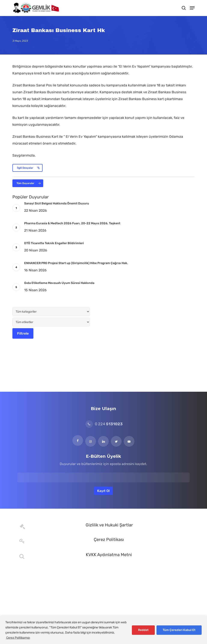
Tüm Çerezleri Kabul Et (179, 630)
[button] (192, 8)
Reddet (143, 630)
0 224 (104, 424)
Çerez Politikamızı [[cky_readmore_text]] (18, 638)
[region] (103, 630)
